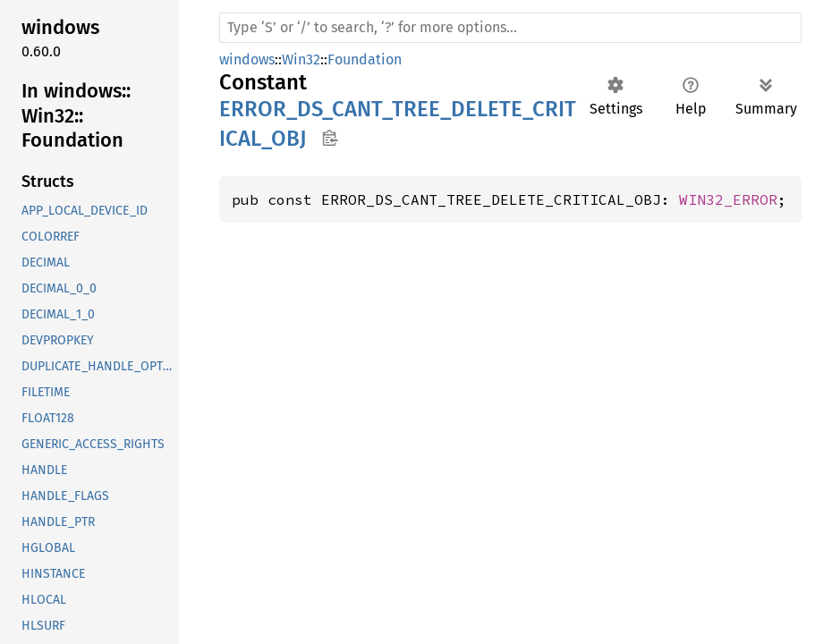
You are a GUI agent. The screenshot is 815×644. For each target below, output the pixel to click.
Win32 (301, 59)
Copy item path (330, 138)
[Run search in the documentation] (510, 28)
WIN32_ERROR (728, 199)
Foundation (365, 59)
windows (247, 59)
